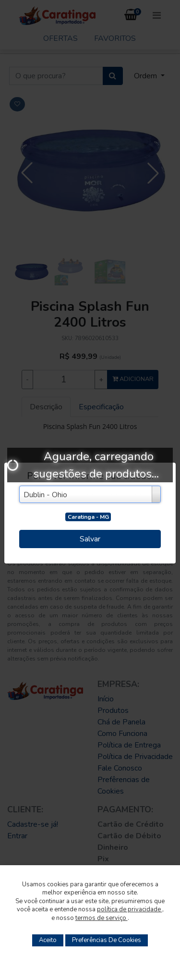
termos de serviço (102, 918)
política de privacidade (130, 909)
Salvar (90, 539)
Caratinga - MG (88, 517)
